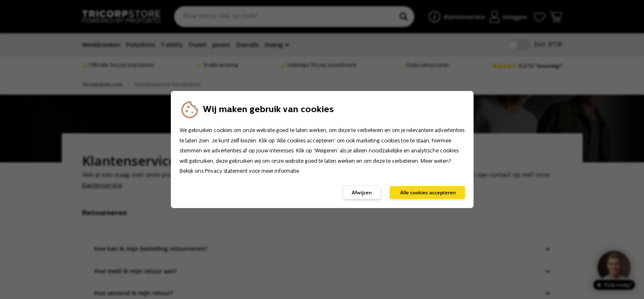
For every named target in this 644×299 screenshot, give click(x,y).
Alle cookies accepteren (428, 192)
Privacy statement (226, 172)
